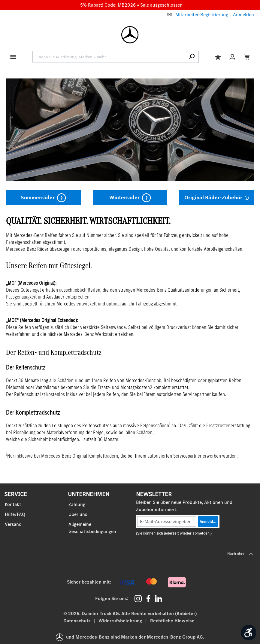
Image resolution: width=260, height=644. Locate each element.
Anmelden (243, 15)
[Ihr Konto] (232, 57)
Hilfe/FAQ (15, 514)
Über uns (78, 514)
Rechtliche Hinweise (172, 621)
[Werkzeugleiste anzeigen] (249, 633)
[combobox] (109, 57)
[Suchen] (192, 57)
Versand (13, 524)
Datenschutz (78, 621)
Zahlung (77, 504)
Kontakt (13, 504)
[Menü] (13, 56)
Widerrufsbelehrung (121, 621)
